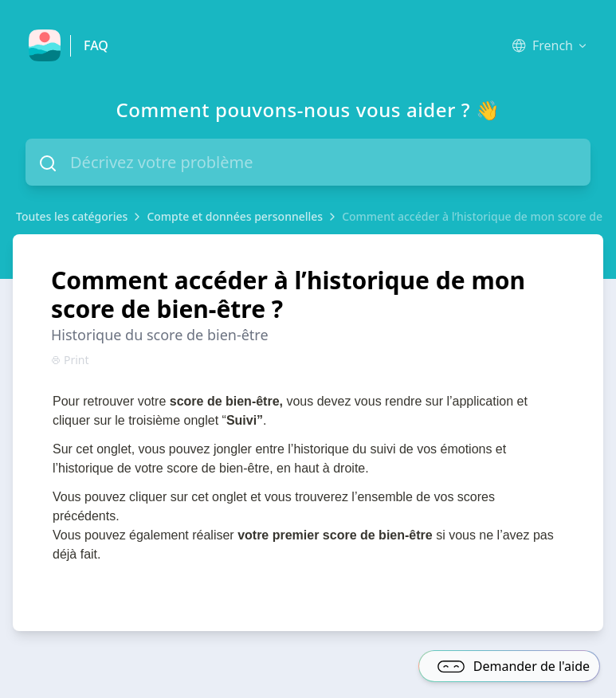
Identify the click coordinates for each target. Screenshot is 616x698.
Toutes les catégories (72, 216)
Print (70, 360)
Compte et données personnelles (235, 216)
